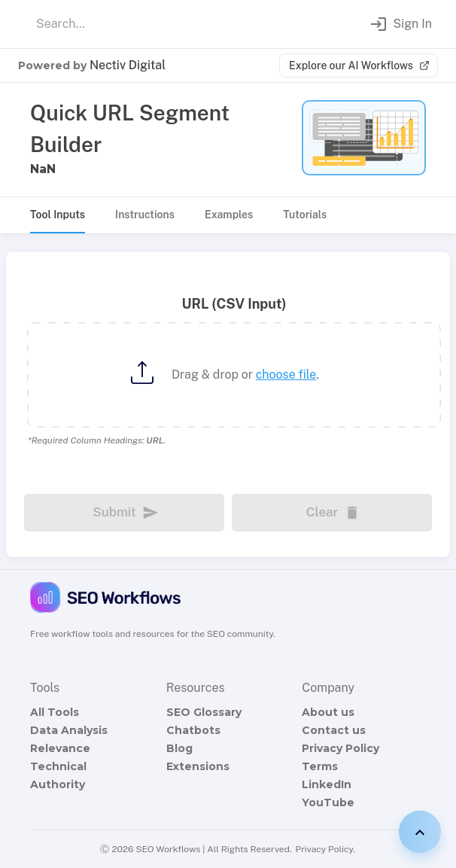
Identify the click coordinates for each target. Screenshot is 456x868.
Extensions (198, 766)
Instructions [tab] (145, 215)
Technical (58, 766)
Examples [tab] (229, 215)
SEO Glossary (204, 712)
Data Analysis (69, 730)
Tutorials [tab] (305, 215)
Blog (179, 748)
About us (328, 712)
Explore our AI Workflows (359, 65)
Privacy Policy (340, 748)
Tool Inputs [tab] (58, 215)
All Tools (55, 712)
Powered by (92, 65)
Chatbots (193, 730)
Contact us (334, 730)
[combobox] (176, 24)
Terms (320, 766)
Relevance (60, 748)
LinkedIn (327, 784)
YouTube (328, 803)
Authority (58, 784)
